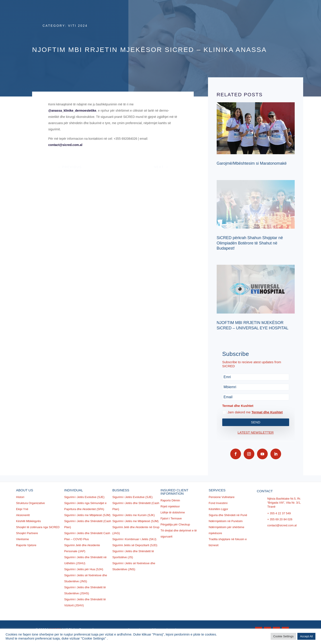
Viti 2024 (78, 26)
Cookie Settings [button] (283, 636)
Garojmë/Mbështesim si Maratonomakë (252, 163)
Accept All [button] (306, 636)
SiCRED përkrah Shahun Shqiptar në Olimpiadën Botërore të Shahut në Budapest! (250, 243)
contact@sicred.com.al (65, 145)
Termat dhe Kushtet (267, 412)
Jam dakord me (252, 412)
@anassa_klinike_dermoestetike (72, 111)
